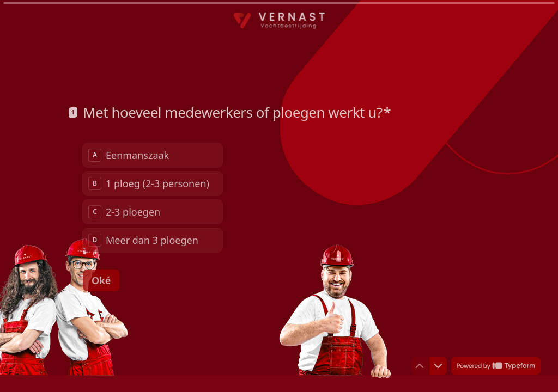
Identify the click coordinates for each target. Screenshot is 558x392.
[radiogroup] (153, 198)
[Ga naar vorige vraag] (420, 366)
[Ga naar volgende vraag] (438, 366)
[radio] (153, 155)
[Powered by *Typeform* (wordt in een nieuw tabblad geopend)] (496, 366)
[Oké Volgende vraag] (101, 280)
